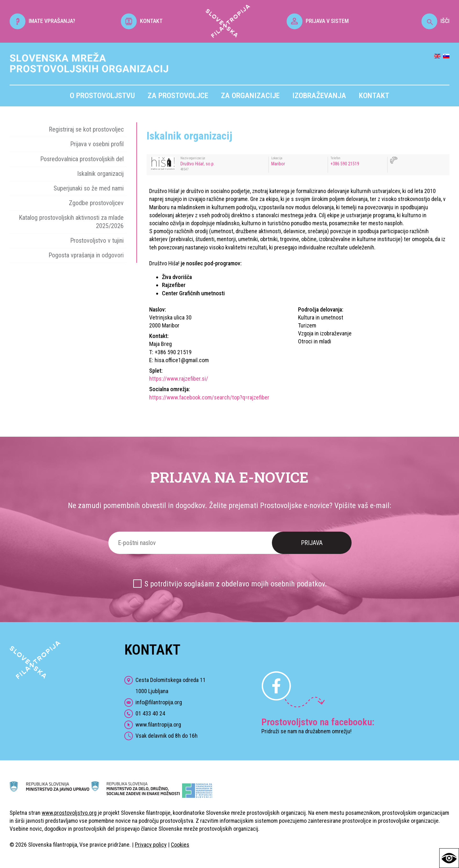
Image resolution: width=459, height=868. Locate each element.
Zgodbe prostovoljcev (96, 203)
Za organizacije (250, 96)
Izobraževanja (319, 96)
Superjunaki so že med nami (89, 188)
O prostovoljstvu (102, 96)
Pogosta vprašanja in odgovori (86, 255)
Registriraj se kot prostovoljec (86, 129)
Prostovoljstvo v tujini (97, 240)
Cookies (180, 845)
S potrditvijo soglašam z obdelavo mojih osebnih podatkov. (236, 584)
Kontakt (374, 96)
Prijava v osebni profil (97, 144)
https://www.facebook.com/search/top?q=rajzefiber (209, 397)
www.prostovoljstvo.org (69, 813)
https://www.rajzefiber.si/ (179, 379)
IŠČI (435, 21)
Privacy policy (151, 845)
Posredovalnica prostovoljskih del (82, 159)
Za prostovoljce (178, 96)
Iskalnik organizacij (100, 174)
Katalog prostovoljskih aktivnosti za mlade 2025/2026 (71, 222)
